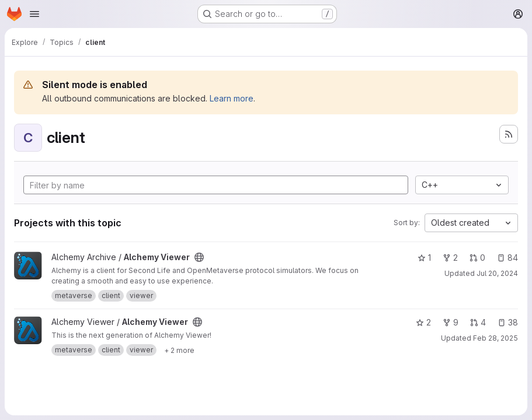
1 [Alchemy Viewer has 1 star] (424, 258)
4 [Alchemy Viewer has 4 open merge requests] (478, 322)
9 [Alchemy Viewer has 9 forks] (451, 322)
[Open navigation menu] (34, 14)
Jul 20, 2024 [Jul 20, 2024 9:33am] (497, 273)
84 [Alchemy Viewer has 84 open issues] (507, 258)
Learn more (232, 98)
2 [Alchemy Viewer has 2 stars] (423, 322)
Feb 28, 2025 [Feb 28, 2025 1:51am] (496, 338)
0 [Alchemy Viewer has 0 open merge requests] (477, 258)
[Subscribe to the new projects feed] (509, 134)
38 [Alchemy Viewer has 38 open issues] (508, 322)
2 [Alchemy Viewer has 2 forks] (450, 258)
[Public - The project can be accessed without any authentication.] (199, 257)
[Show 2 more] (179, 350)
